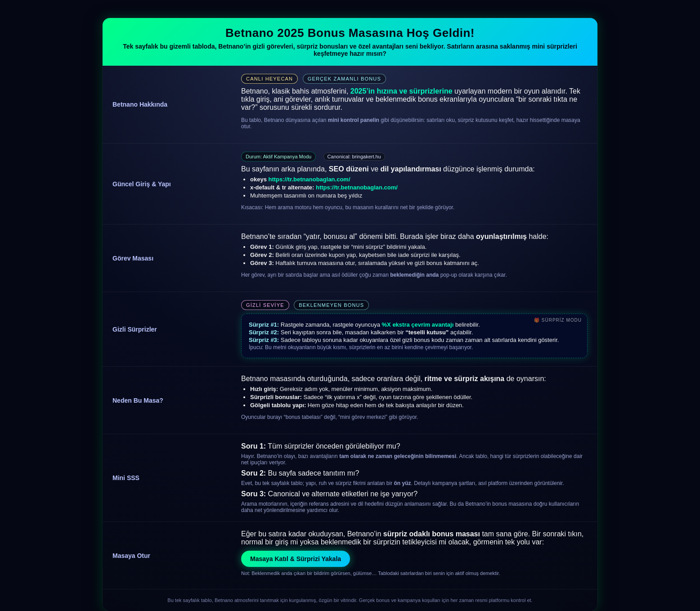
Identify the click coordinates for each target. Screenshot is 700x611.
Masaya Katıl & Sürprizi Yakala (296, 559)
